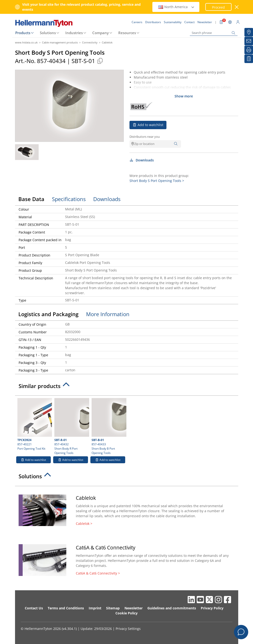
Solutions (48, 33)
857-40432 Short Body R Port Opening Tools (71, 426)
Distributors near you (145, 137)
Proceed (218, 7)
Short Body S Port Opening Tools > (157, 181)
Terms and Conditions (66, 608)
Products (23, 33)
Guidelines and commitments (172, 608)
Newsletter (134, 608)
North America (176, 7)
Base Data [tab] (31, 199)
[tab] (127, 387)
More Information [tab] (108, 314)
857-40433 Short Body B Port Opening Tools (108, 426)
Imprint (95, 608)
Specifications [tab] (69, 199)
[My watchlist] (249, 59)
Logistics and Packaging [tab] (48, 314)
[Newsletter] (249, 41)
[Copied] (100, 61)
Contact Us (34, 608)
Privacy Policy (212, 608)
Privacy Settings (128, 629)
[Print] (249, 50)
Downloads (142, 160)
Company (101, 33)
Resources (127, 33)
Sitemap (113, 608)
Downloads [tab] (107, 199)
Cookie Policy (127, 613)
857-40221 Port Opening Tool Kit (34, 424)
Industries (74, 33)
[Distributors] (249, 32)
